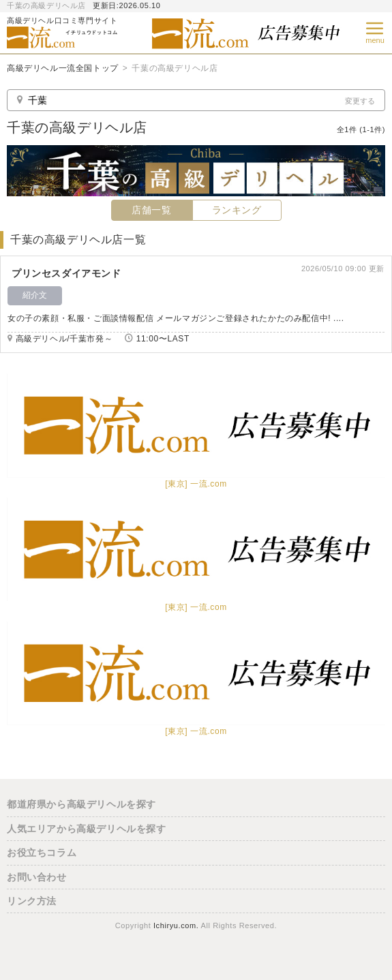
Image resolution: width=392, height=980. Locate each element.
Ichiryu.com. (176, 925)
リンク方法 (32, 901)
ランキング (237, 210)
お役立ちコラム (42, 853)
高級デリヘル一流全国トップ (63, 68)
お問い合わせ (37, 877)
